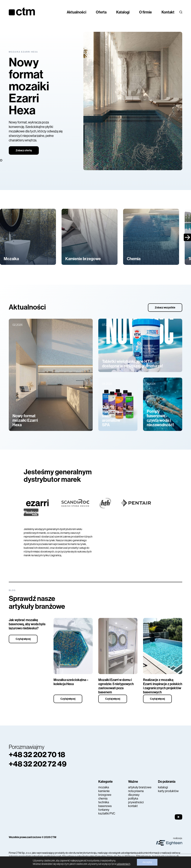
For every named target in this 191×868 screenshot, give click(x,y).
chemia (103, 799)
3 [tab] (1, 160)
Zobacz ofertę (24, 150)
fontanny (104, 810)
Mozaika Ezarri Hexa (23, 52)
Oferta (101, 12)
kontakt (133, 806)
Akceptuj (147, 862)
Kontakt (168, 12)
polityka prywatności (136, 800)
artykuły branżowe (140, 787)
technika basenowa (105, 804)
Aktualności (76, 12)
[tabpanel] (95, 101)
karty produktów (168, 791)
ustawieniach (123, 864)
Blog (12, 590)
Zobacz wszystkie (165, 308)
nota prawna (136, 791)
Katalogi (123, 12)
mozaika (104, 787)
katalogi (163, 787)
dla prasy (134, 795)
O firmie (145, 12)
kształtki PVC (107, 813)
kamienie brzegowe (105, 793)
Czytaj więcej (23, 639)
